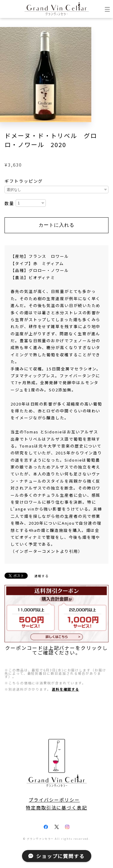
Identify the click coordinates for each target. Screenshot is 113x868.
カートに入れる (56, 225)
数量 (9, 203)
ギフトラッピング (24, 181)
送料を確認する (65, 689)
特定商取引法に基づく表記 (56, 808)
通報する (42, 576)
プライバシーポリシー (54, 800)
